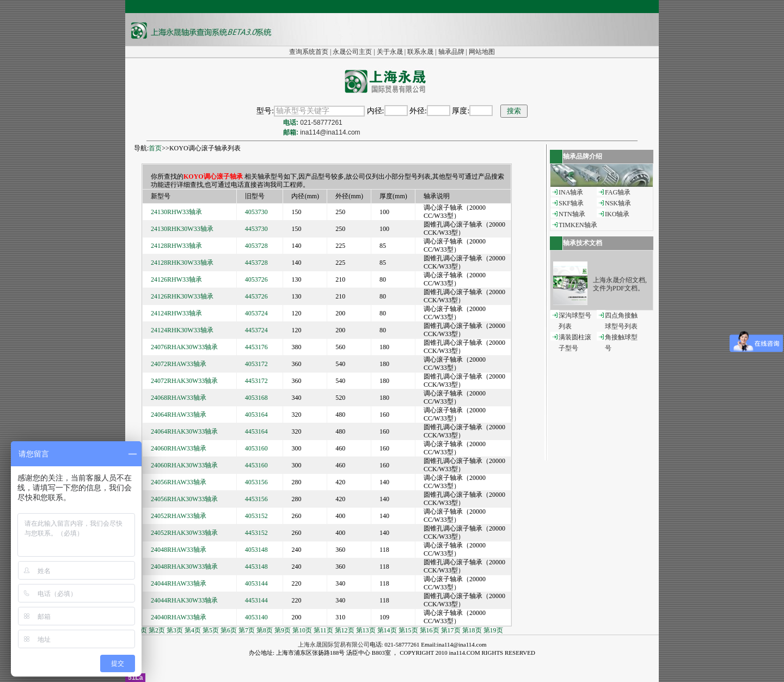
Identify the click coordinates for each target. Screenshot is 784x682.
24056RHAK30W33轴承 (184, 499)
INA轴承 (571, 192)
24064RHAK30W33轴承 (184, 431)
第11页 (323, 630)
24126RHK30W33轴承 (182, 296)
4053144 (256, 583)
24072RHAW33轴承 (179, 364)
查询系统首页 (309, 52)
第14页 (387, 630)
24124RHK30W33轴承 (182, 330)
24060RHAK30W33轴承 (184, 465)
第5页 (211, 630)
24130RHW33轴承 (176, 212)
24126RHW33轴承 (176, 279)
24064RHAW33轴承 (179, 415)
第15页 (408, 630)
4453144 (256, 600)
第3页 (175, 630)
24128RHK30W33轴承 (182, 263)
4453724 (256, 330)
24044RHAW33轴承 (179, 583)
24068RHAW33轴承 (179, 398)
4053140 (256, 617)
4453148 (256, 567)
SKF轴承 (571, 203)
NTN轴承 (572, 214)
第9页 (283, 630)
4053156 (256, 482)
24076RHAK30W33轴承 (184, 347)
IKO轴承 (617, 214)
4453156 (256, 499)
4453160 (256, 465)
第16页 (430, 630)
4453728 (256, 263)
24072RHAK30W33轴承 (184, 381)
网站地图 (482, 52)
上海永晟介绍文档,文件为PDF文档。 (620, 284)
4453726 (256, 296)
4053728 (256, 246)
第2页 (157, 630)
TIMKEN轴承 (578, 225)
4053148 (256, 550)
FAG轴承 (618, 192)
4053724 (256, 313)
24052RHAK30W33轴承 (184, 533)
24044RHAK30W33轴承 (184, 600)
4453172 (256, 381)
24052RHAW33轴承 (179, 516)
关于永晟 (390, 52)
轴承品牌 (451, 52)
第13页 (366, 630)
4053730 (256, 212)
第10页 (302, 630)
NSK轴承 (618, 203)
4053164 (256, 415)
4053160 (256, 448)
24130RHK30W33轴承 (182, 229)
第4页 (193, 630)
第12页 (345, 630)
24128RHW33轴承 (176, 246)
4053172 (256, 364)
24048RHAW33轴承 (179, 550)
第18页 (472, 630)
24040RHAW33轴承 (179, 617)
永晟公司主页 (352, 52)
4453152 (256, 533)
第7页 (247, 630)
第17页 (451, 630)
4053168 (256, 398)
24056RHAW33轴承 (179, 482)
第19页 (493, 630)
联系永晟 (420, 52)
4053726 (256, 279)
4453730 (256, 229)
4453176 (256, 347)
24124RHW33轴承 (176, 313)
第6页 (229, 630)
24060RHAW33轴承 (179, 448)
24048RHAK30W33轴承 (184, 567)
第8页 (265, 630)
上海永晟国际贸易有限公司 (334, 644)
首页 (155, 148)
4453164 (256, 431)
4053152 (256, 516)
